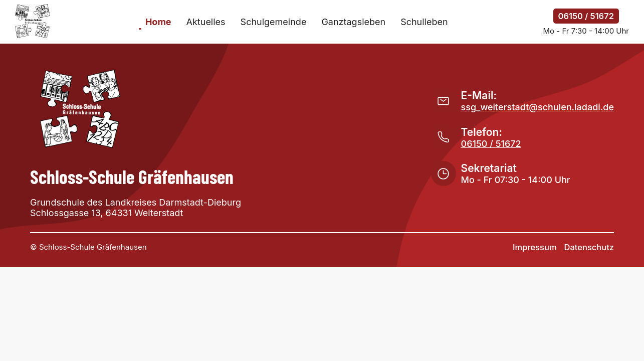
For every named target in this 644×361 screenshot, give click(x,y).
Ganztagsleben (353, 22)
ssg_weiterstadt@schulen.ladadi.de (538, 107)
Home (158, 22)
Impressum (534, 247)
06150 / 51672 (586, 16)
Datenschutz (589, 247)
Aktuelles (206, 22)
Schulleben (424, 22)
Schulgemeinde (274, 22)
